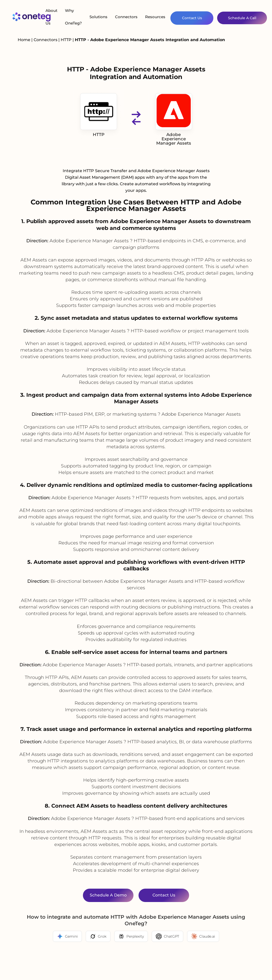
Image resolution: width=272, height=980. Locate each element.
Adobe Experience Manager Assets (174, 119)
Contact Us (192, 18)
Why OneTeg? (73, 17)
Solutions (98, 17)
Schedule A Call (242, 18)
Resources (155, 17)
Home (24, 40)
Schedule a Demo (108, 895)
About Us (51, 17)
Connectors (126, 17)
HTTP (67, 40)
